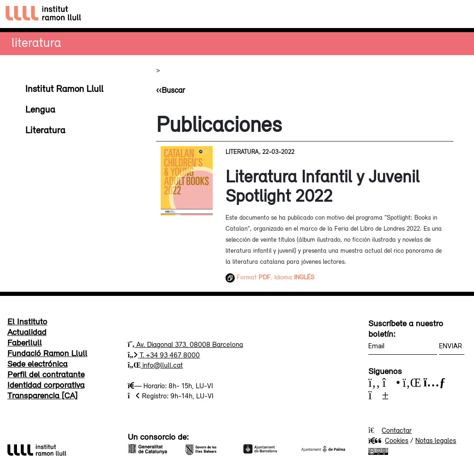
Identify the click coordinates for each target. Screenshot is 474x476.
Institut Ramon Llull (64, 88)
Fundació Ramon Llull (47, 353)
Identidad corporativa (46, 385)
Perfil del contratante (46, 374)
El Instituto (27, 321)
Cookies (388, 440)
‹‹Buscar (171, 90)
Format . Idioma (270, 277)
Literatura (36, 42)
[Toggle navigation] (459, 14)
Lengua (40, 109)
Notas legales (436, 440)
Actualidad (27, 332)
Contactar (397, 430)
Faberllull (25, 342)
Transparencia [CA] (42, 395)
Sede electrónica (37, 363)
